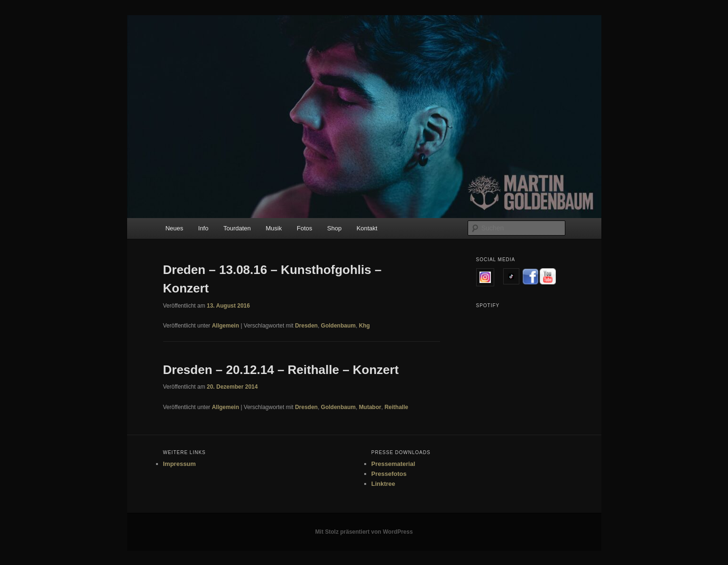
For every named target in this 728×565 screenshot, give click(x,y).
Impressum (180, 464)
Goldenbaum (338, 326)
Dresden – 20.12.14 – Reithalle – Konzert (281, 370)
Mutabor (370, 407)
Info (203, 228)
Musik (274, 228)
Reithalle (396, 407)
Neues (175, 228)
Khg (364, 326)
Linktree (383, 484)
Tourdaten (237, 228)
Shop (334, 228)
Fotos (305, 228)
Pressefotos (389, 474)
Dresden (306, 326)
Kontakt (367, 228)
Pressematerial (393, 464)
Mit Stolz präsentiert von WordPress (364, 532)
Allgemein (226, 326)
